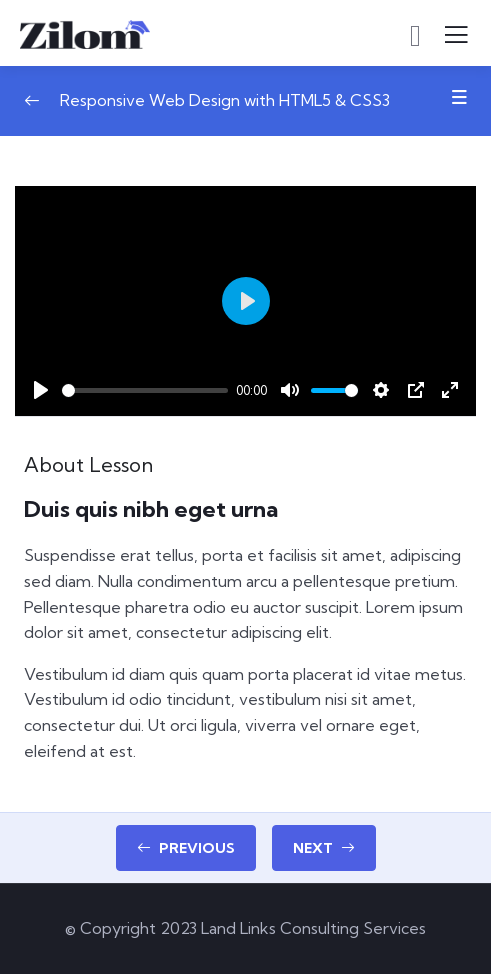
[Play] (41, 390)
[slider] (145, 390)
